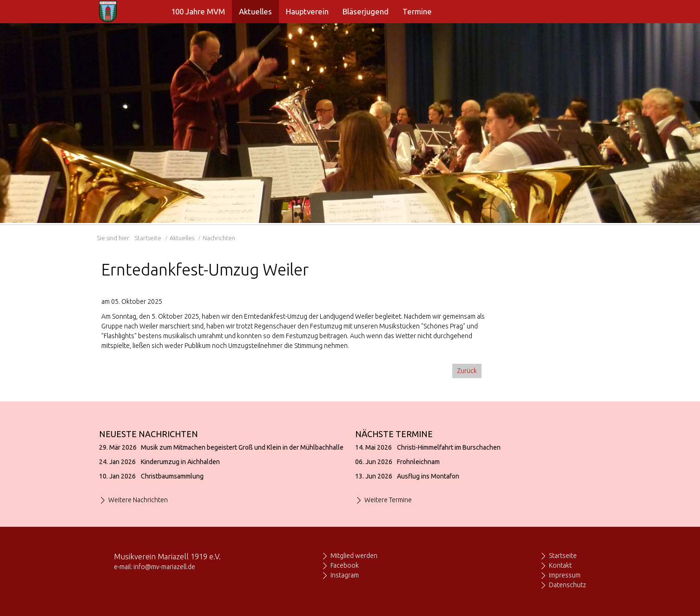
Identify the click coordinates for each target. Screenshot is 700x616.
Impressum (565, 575)
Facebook (345, 565)
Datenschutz (568, 585)
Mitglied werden (354, 556)
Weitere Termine (388, 500)
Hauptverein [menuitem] (307, 11)
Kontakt (560, 565)
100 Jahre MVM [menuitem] (198, 11)
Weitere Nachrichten (138, 500)
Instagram (345, 575)
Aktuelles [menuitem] (255, 11)
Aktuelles (182, 238)
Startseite (148, 238)
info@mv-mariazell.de (164, 567)
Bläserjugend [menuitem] (366, 11)
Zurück (467, 371)
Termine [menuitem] (417, 11)
